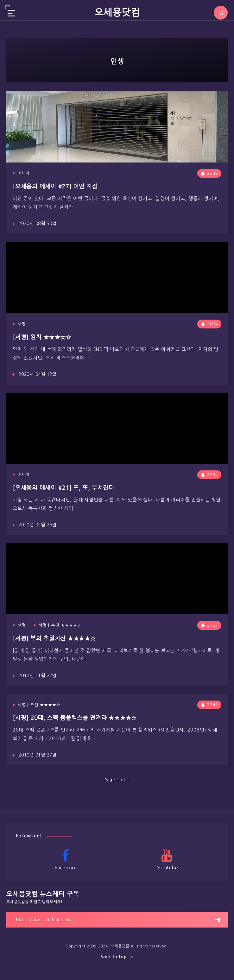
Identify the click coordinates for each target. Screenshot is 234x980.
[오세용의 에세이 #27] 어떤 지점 (55, 187)
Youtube (167, 860)
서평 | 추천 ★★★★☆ (60, 625)
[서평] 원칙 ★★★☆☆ (42, 337)
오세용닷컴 (117, 12)
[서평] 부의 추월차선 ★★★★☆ (54, 639)
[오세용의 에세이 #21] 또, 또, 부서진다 (63, 488)
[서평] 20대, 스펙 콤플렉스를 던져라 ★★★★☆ (75, 718)
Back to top (117, 957)
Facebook (66, 860)
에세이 (24, 173)
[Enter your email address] (117, 920)
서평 (22, 324)
